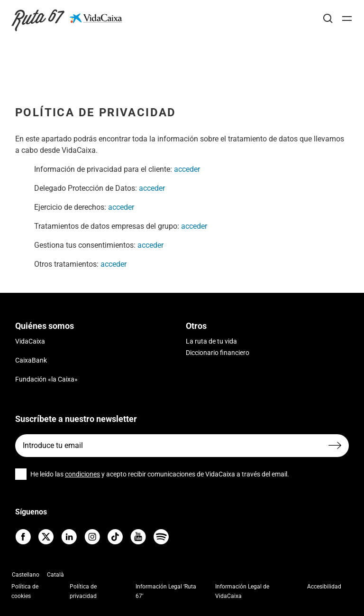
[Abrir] (347, 19)
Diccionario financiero (218, 353)
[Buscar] (328, 19)
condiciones (82, 474)
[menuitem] (26, 574)
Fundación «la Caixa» (46, 379)
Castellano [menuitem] (26, 575)
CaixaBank (31, 360)
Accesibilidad (324, 587)
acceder (187, 169)
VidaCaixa (30, 341)
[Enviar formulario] (335, 445)
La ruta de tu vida (211, 341)
